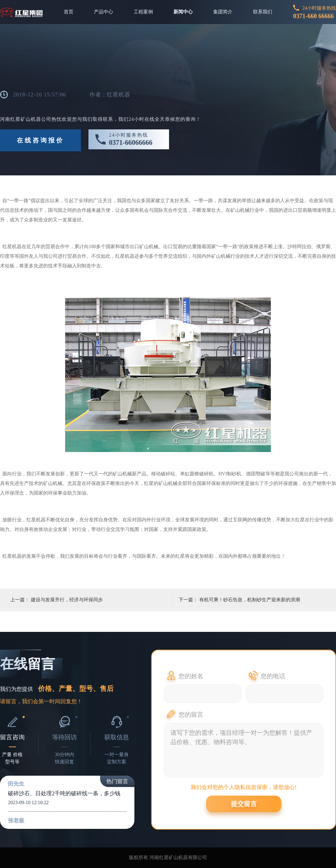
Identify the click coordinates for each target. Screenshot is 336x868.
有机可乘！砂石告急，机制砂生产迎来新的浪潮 (250, 600)
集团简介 (223, 12)
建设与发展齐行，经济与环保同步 (67, 600)
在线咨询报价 (40, 140)
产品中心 (104, 12)
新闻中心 (183, 12)
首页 (69, 12)
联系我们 (263, 12)
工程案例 (143, 12)
